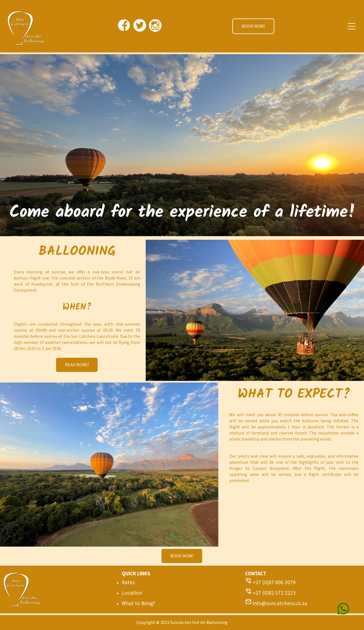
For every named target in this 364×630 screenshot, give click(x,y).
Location (132, 593)
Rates (128, 582)
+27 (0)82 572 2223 (270, 593)
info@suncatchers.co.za (276, 603)
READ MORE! (77, 365)
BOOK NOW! (253, 26)
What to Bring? (139, 603)
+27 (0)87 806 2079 (270, 582)
